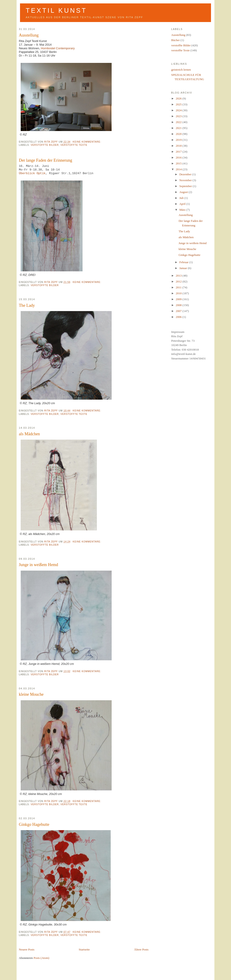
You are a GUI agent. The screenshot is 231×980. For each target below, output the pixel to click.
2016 (179, 157)
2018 (179, 146)
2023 (179, 116)
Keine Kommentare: (87, 142)
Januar (184, 268)
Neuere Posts (27, 949)
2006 (179, 317)
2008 (179, 305)
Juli (182, 198)
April (183, 204)
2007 (179, 311)
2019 (179, 140)
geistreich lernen (181, 70)
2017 (179, 152)
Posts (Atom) (41, 958)
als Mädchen (29, 434)
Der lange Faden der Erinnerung (45, 160)
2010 (179, 293)
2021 (179, 128)
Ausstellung (29, 35)
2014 (179, 169)
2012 (179, 281)
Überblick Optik (32, 173)
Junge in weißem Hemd (38, 565)
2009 (179, 299)
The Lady (27, 305)
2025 (179, 104)
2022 (179, 122)
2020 (179, 134)
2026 (179, 98)
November (186, 180)
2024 (179, 110)
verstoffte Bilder (45, 145)
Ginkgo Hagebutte (34, 824)
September (186, 186)
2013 (179, 276)
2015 (179, 163)
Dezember (186, 174)
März (183, 210)
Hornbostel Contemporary (58, 48)
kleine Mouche (31, 694)
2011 (179, 287)
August (184, 192)
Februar (184, 262)
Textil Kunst (56, 10)
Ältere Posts (141, 949)
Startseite (84, 949)
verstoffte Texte (74, 145)
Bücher (176, 40)
